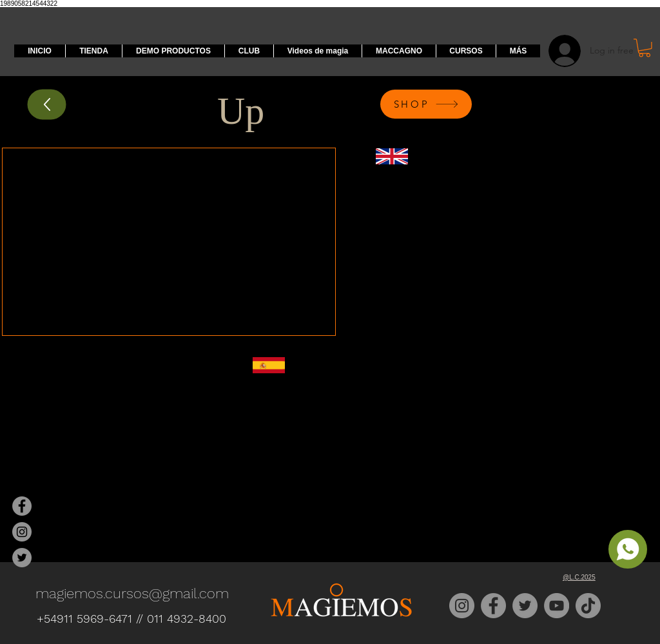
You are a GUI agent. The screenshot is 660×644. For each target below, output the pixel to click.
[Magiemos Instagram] (22, 532)
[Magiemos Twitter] (22, 558)
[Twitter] (525, 606)
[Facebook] (493, 606)
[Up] (47, 104)
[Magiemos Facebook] (22, 506)
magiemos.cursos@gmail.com (132, 593)
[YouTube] (557, 606)
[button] (645, 48)
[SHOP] (426, 104)
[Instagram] (462, 606)
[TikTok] (588, 606)
